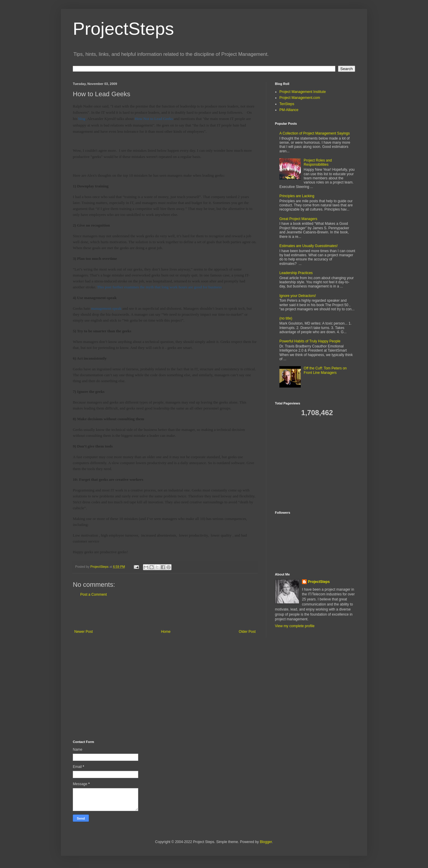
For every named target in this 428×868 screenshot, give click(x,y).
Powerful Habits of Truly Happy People (310, 341)
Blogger (266, 842)
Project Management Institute (303, 92)
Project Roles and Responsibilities (318, 162)
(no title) (286, 318)
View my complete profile (295, 626)
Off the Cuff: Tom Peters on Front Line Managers (325, 370)
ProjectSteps (123, 29)
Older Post (247, 632)
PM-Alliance (289, 110)
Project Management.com (300, 98)
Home (166, 632)
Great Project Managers (298, 219)
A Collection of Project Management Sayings (315, 133)
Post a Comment (93, 595)
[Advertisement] (165, 613)
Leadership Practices (296, 273)
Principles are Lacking (297, 196)
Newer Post (84, 632)
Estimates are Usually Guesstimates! (309, 246)
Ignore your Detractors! (298, 296)
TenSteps (287, 104)
